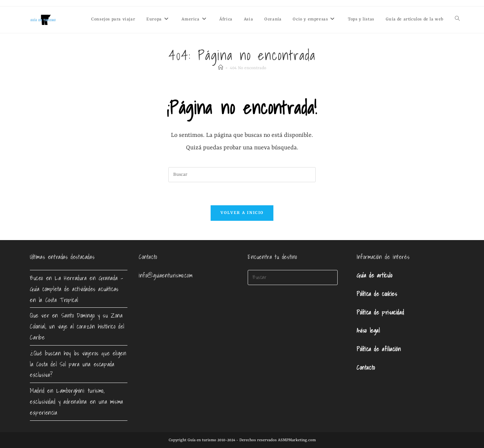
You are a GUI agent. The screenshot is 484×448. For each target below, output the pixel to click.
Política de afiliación (379, 349)
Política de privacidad (380, 312)
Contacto (366, 367)
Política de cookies (377, 294)
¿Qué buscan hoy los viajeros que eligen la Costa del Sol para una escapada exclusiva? (78, 364)
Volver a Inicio (242, 213)
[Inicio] (221, 68)
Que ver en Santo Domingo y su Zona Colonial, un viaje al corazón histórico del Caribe (77, 326)
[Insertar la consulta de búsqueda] (242, 175)
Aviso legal (368, 330)
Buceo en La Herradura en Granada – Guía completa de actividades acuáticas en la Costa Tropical (76, 289)
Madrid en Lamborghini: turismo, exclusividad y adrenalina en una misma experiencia (77, 401)
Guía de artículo (375, 275)
